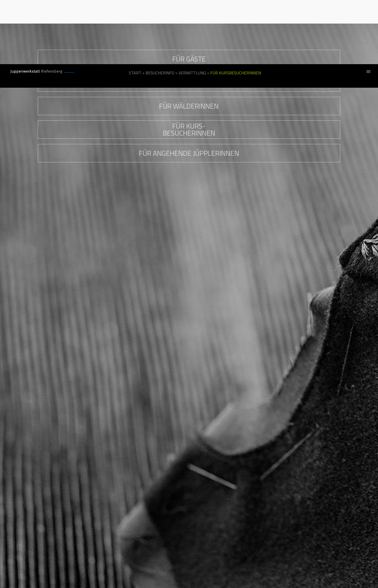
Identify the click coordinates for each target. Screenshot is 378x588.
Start (135, 9)
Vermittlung (192, 9)
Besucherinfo (160, 9)
